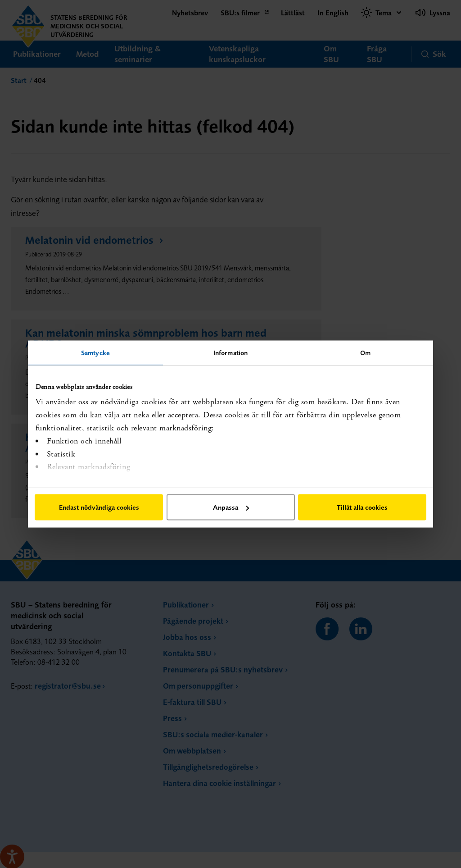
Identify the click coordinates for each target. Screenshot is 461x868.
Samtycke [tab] (95, 353)
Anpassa (231, 507)
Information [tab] (230, 353)
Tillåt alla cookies (362, 507)
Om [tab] (365, 353)
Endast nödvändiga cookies (99, 507)
